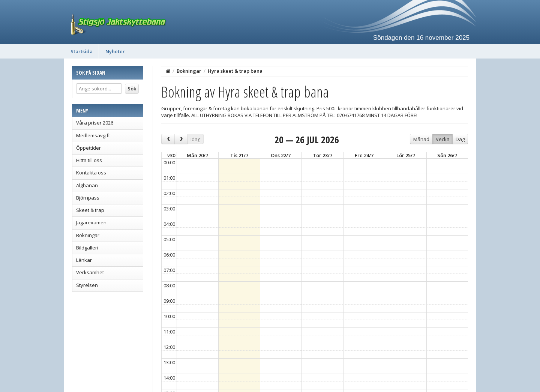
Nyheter (115, 51)
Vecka (443, 139)
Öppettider (88, 148)
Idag (195, 139)
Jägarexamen (91, 222)
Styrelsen (87, 285)
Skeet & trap (90, 210)
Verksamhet (90, 272)
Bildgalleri (87, 248)
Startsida (82, 51)
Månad (421, 139)
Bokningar (88, 235)
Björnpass (88, 198)
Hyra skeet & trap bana (235, 71)
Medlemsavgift (93, 135)
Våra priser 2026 (95, 123)
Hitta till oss (89, 160)
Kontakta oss (91, 173)
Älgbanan (87, 185)
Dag (460, 139)
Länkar (84, 260)
